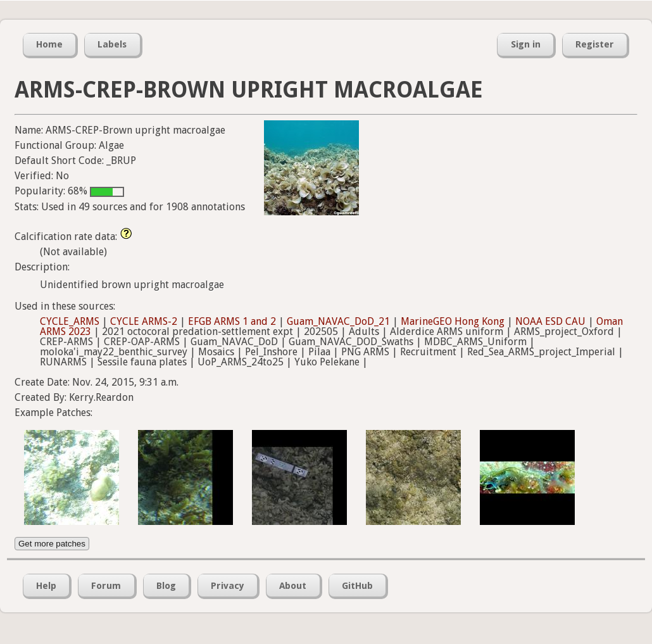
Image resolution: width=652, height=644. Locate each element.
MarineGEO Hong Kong (453, 321)
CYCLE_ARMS (70, 321)
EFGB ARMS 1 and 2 (232, 321)
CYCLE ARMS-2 (144, 321)
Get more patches (52, 544)
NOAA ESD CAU (550, 321)
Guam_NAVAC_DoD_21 (338, 321)
